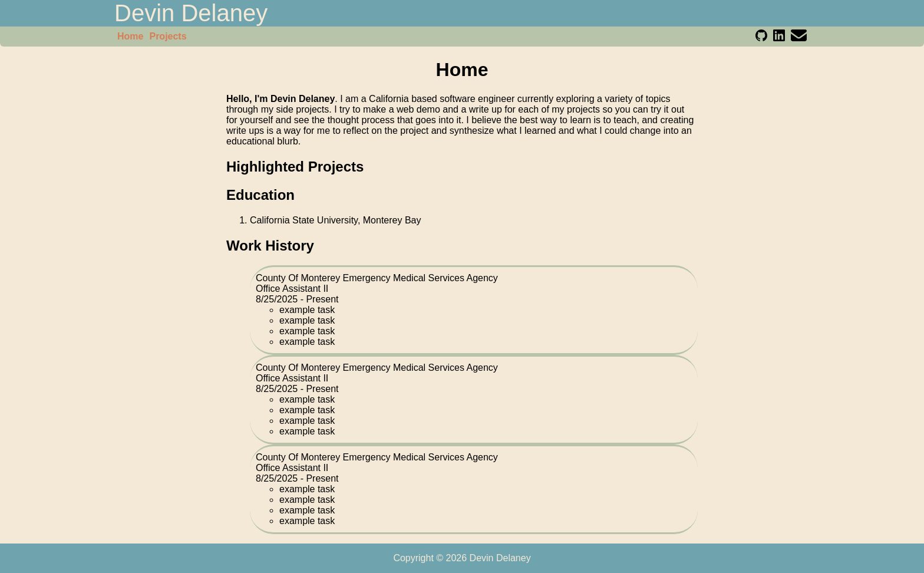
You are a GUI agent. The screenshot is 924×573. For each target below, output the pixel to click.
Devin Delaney (191, 13)
